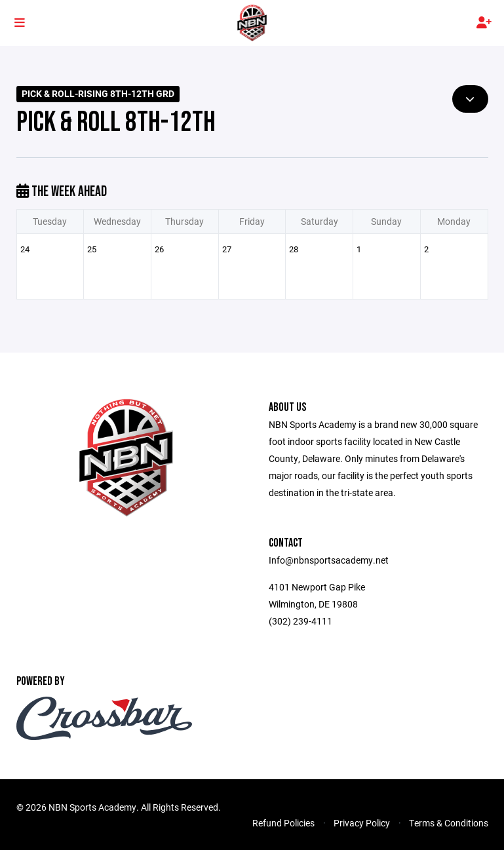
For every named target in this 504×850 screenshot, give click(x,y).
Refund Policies (283, 823)
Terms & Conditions (449, 823)
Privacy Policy (362, 823)
